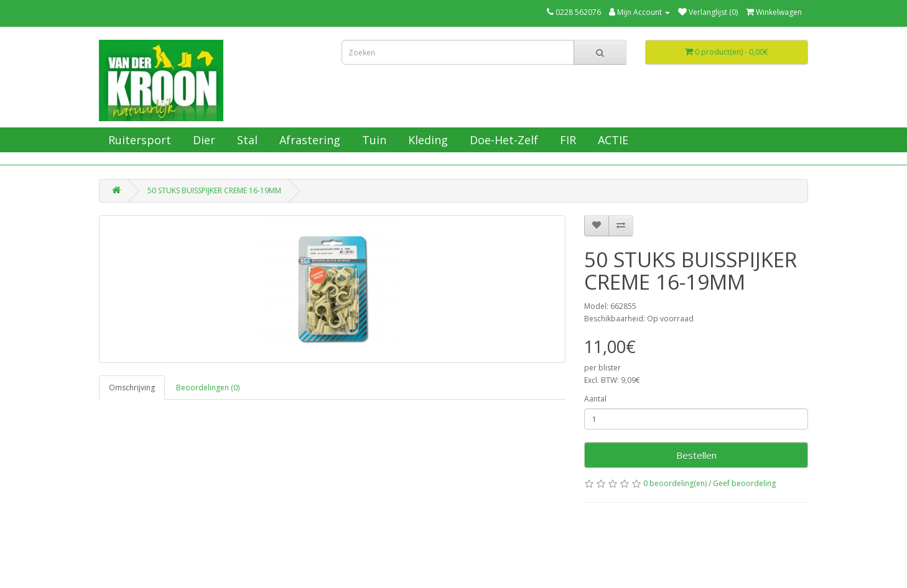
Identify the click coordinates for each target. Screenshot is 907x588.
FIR (566, 140)
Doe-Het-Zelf (502, 140)
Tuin (373, 140)
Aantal (595, 399)
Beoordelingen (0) (208, 388)
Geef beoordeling (744, 483)
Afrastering (308, 140)
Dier (202, 140)
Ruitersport (138, 140)
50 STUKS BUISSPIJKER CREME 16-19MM (214, 191)
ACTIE (612, 140)
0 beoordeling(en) (675, 483)
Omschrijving (132, 388)
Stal (246, 140)
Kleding (426, 140)
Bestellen (696, 455)
